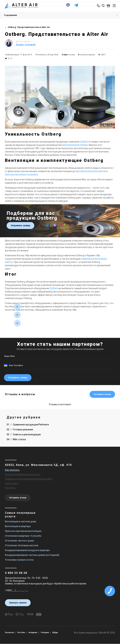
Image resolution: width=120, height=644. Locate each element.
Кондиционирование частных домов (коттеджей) (32, 555)
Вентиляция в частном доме (21, 521)
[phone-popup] (97, 6)
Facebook (10, 632)
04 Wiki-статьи (16, 439)
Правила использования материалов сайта (29, 479)
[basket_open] (108, 6)
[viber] (67, 7)
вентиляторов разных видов (91, 171)
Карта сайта (12, 483)
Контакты (10, 488)
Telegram (47, 632)
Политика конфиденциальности (23, 474)
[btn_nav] (113, 6)
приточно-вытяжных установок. (22, 175)
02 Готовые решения (20, 429)
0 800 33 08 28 (16, 573)
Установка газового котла (19, 560)
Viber (58, 632)
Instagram (35, 632)
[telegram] (75, 7)
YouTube (22, 632)
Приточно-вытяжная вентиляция (23, 531)
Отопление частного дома (19, 541)
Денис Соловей (26, 45)
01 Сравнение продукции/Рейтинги (28, 425)
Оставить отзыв (102, 394)
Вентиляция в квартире (18, 526)
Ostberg (84, 142)
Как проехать (12, 470)
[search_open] (101, 6)
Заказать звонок (18, 603)
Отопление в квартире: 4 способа (23, 536)
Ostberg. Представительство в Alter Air (29, 27)
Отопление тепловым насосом (22, 545)
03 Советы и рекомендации (24, 434)
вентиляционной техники (76, 145)
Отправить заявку (20, 225)
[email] (63, 227)
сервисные (87, 259)
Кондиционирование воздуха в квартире (27, 550)
